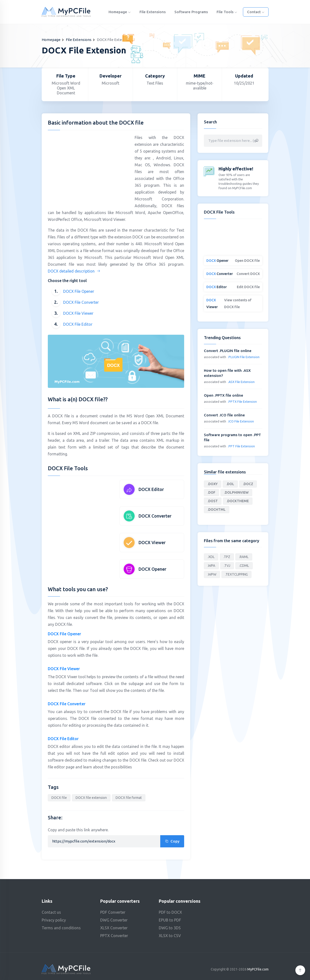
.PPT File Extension (241, 446)
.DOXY (213, 484)
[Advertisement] (89, 168)
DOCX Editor (151, 489)
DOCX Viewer (152, 542)
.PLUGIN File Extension (244, 357)
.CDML (244, 566)
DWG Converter (114, 920)
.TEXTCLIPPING (236, 574)
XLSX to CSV (170, 936)
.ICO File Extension (241, 421)
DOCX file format (129, 798)
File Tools (227, 12)
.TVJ (227, 566)
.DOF (211, 492)
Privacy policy (54, 920)
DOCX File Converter (81, 302)
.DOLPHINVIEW (236, 492)
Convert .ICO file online (224, 415)
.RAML (244, 557)
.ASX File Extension (241, 382)
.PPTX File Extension (242, 402)
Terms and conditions (61, 928)
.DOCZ (248, 484)
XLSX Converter (114, 928)
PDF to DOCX (170, 912)
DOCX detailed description (74, 271)
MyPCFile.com (258, 969)
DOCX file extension (91, 798)
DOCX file (59, 798)
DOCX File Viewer (78, 313)
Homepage (120, 12)
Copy (172, 841)
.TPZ (227, 557)
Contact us (51, 912)
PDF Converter (113, 912)
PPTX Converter (114, 936)
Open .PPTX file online (224, 395)
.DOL (230, 484)
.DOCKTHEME (238, 501)
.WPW (212, 574)
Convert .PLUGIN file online (228, 351)
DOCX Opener (152, 569)
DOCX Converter (155, 516)
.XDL (211, 557)
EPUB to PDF (170, 920)
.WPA (211, 566)
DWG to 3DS (170, 928)
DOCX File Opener (79, 291)
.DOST (213, 501)
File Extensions (153, 12)
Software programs (191, 12)
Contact (256, 12)
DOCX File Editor (78, 324)
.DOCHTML (217, 510)
